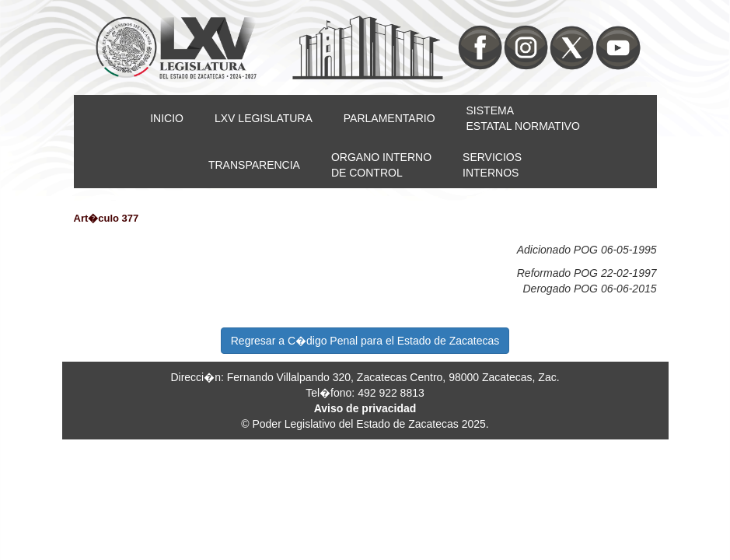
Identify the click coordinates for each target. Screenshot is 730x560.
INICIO (167, 118)
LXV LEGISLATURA (264, 118)
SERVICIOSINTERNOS (492, 165)
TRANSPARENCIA (254, 165)
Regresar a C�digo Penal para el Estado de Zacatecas (365, 341)
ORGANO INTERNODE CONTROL (381, 165)
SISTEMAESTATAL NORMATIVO (523, 118)
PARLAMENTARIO (389, 118)
